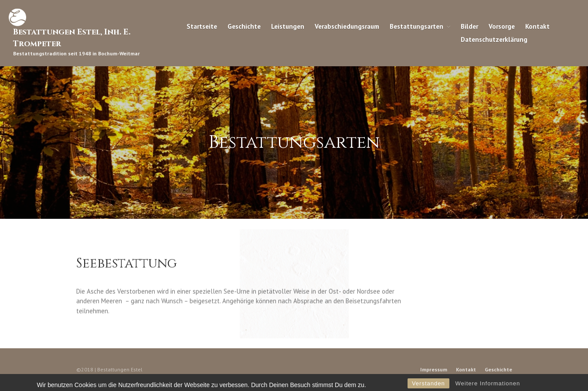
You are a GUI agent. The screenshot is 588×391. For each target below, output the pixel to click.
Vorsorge (502, 26)
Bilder (469, 26)
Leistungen (288, 26)
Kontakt (537, 26)
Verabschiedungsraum (347, 26)
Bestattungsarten (416, 26)
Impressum (434, 369)
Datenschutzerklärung (494, 39)
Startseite (202, 26)
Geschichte (244, 26)
